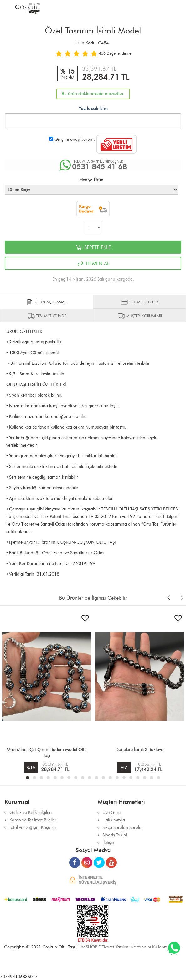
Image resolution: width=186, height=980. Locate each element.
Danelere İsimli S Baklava (139, 750)
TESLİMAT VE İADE (47, 316)
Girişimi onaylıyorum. (75, 139)
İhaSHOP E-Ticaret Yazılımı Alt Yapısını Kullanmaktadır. (131, 947)
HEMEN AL (93, 264)
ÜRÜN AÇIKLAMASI (47, 302)
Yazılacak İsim (93, 109)
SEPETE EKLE (93, 247)
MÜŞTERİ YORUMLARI (140, 316)
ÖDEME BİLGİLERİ (139, 302)
